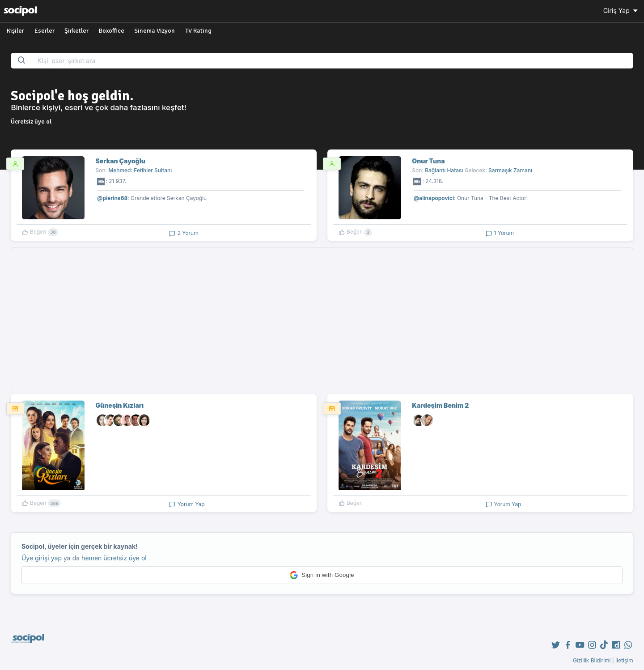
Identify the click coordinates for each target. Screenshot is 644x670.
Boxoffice (112, 31)
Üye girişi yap (42, 558)
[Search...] (333, 61)
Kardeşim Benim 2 (440, 405)
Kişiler (15, 31)
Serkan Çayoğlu (121, 161)
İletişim (624, 660)
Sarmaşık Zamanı (510, 170)
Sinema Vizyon (155, 31)
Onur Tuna (428, 161)
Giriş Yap (621, 11)
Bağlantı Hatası (444, 170)
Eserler (44, 31)
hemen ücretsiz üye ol (114, 558)
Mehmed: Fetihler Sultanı (140, 170)
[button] (322, 575)
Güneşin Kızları (120, 405)
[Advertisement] (322, 317)
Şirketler (76, 31)
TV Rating (198, 31)
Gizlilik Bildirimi (592, 660)
